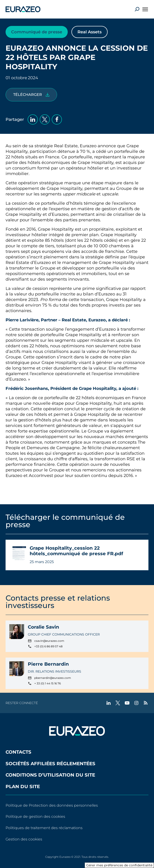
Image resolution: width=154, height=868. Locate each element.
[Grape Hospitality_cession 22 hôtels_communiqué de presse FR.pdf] (31, 95)
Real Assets (90, 32)
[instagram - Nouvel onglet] (136, 703)
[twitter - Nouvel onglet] (118, 703)
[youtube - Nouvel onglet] (127, 703)
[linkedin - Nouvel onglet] (109, 703)
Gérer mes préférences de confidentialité (119, 865)
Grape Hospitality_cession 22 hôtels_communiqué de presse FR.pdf (76, 551)
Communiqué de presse (37, 32)
